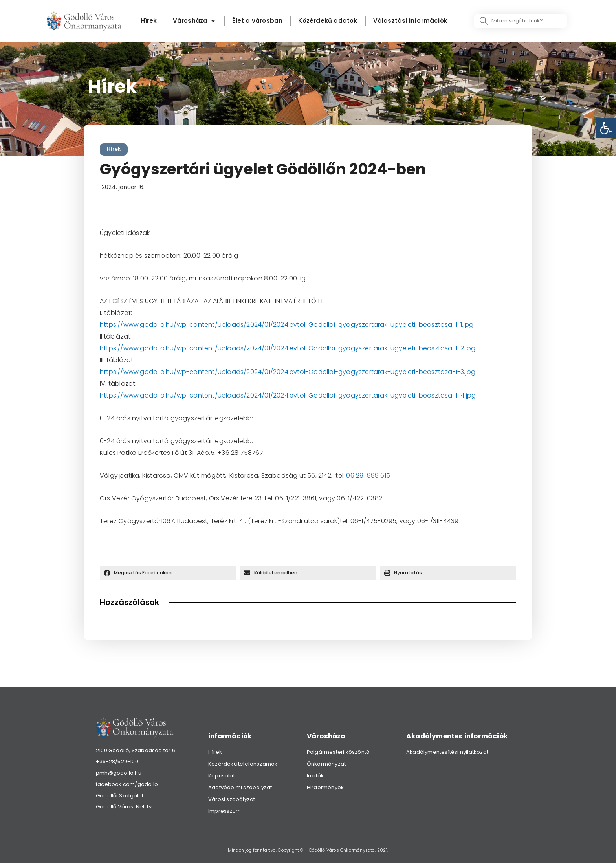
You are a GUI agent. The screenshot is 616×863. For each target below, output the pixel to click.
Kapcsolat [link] (222, 776)
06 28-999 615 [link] (368, 475)
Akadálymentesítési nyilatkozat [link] (447, 752)
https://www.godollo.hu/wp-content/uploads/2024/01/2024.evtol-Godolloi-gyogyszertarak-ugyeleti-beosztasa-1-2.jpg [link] (288, 348)
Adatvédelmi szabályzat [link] (240, 787)
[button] (168, 573)
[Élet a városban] (257, 21)
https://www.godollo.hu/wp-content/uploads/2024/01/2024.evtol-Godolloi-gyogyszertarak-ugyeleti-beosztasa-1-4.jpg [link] (288, 395)
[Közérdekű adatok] (328, 21)
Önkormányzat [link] (326, 764)
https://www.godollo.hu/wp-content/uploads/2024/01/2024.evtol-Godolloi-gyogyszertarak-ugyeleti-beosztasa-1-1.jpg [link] (287, 325)
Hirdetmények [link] (325, 787)
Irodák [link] (315, 776)
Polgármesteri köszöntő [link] (338, 752)
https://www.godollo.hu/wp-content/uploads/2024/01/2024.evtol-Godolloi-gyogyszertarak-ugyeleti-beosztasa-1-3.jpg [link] (288, 372)
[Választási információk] (410, 21)
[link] (606, 128)
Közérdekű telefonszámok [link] (243, 764)
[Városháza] (195, 21)
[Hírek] (149, 21)
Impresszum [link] (225, 811)
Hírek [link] (114, 149)
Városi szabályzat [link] (232, 799)
